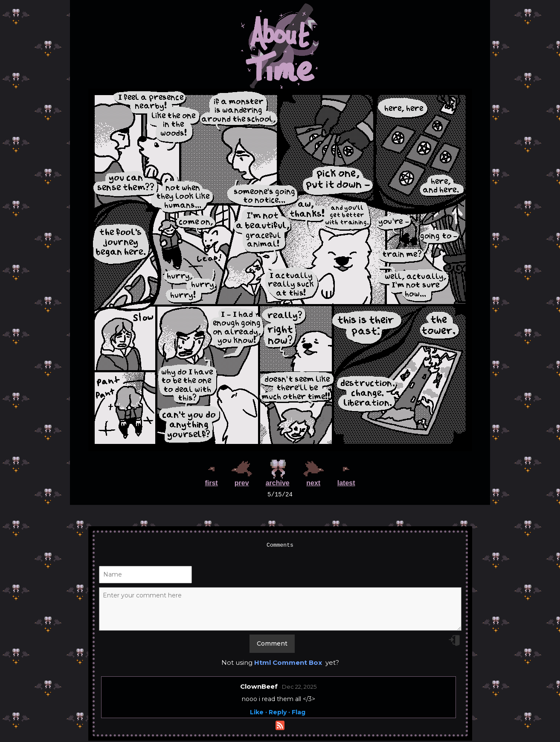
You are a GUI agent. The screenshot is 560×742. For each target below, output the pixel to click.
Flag (299, 713)
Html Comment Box (288, 664)
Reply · (279, 713)
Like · (258, 713)
